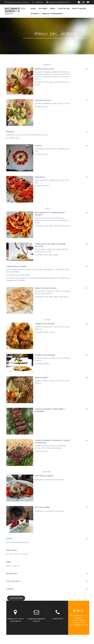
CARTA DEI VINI (16, 598)
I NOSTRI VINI (64, 8)
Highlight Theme (81, 625)
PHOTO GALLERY (79, 8)
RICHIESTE (35, 14)
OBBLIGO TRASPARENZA (52, 14)
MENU (53, 8)
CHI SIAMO (43, 8)
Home (33, 8)
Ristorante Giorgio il (15, 11)
